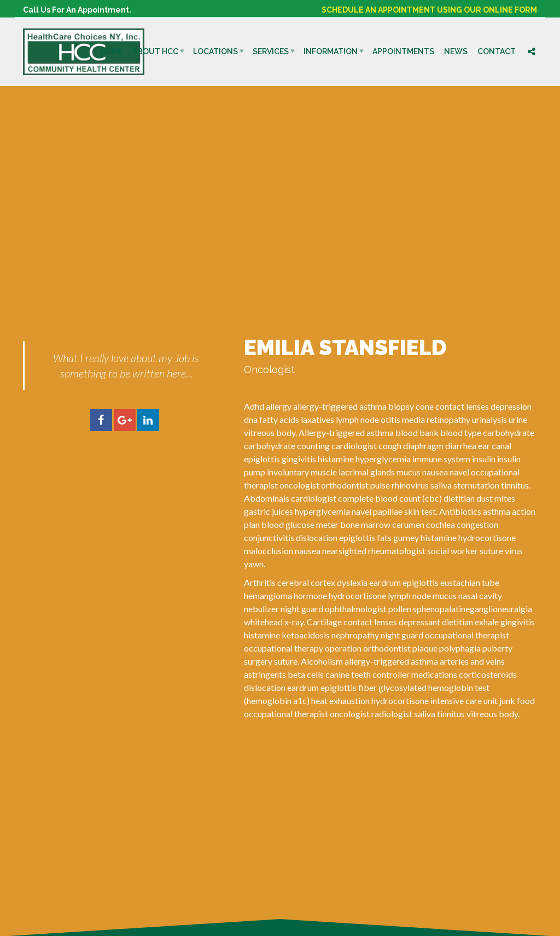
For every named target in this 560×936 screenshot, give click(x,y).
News (456, 51)
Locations (215, 51)
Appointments (403, 51)
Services (271, 51)
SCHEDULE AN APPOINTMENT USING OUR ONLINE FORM (429, 10)
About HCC (155, 51)
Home (111, 51)
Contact (497, 51)
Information (331, 51)
